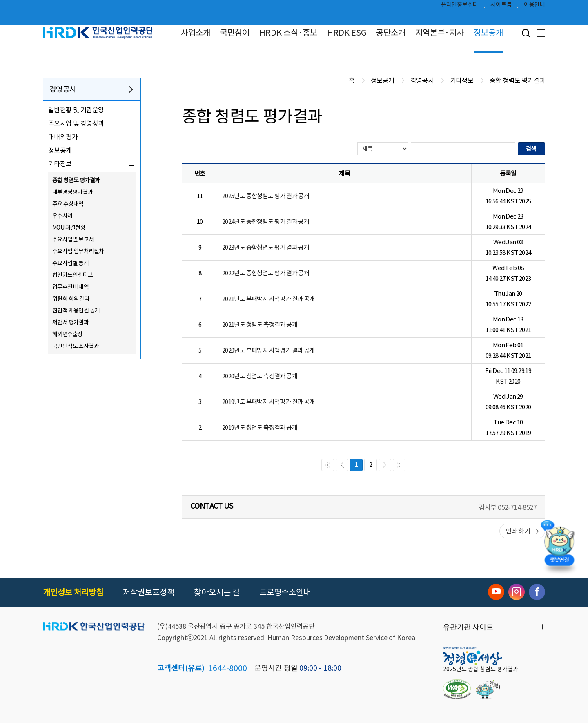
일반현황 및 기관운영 (76, 110)
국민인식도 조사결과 (76, 346)
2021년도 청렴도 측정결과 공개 (260, 325)
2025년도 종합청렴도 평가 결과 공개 (266, 196)
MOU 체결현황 (69, 228)
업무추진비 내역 (70, 287)
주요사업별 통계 (70, 263)
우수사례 (62, 216)
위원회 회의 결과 (71, 299)
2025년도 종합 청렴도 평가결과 (481, 669)
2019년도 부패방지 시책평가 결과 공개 (268, 402)
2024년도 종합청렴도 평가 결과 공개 (266, 222)
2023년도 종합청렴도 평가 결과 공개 (266, 247)
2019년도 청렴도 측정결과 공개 (260, 427)
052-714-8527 (517, 507)
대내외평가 (63, 137)
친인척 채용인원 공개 (76, 310)
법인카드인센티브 (72, 275)
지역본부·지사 (440, 33)
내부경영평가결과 (72, 192)
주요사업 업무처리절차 (78, 251)
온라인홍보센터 (460, 7)
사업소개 (196, 33)
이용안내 (535, 7)
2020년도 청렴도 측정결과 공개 (260, 376)
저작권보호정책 (149, 592)
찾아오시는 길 (217, 592)
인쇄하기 (518, 531)
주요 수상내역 (68, 204)
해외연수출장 (67, 334)
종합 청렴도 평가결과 (76, 180)
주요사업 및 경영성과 (76, 123)
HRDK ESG (347, 33)
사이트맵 (501, 7)
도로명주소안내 (285, 592)
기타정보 (60, 164)
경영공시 (63, 89)
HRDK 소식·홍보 (288, 33)
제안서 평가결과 (70, 322)
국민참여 (235, 33)
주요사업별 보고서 (73, 239)
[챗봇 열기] (559, 548)
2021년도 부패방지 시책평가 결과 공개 (268, 299)
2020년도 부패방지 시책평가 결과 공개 (268, 350)
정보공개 (488, 33)
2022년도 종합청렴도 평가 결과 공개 (266, 273)
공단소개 (391, 33)
